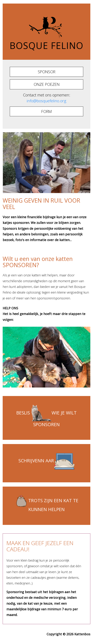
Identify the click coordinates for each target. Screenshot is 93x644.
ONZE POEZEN (47, 84)
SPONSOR (47, 72)
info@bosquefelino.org (46, 101)
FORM (46, 111)
